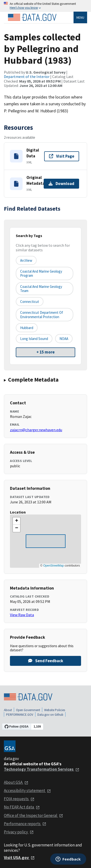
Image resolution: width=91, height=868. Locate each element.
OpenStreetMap (54, 566)
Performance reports (25, 824)
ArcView (26, 260)
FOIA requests (19, 799)
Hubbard (27, 328)
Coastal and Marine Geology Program (41, 273)
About (8, 710)
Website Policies (55, 710)
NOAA (64, 339)
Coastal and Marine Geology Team (41, 289)
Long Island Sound (34, 339)
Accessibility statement (27, 791)
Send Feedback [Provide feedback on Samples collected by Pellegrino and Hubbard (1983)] (46, 661)
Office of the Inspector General (33, 815)
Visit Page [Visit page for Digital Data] (62, 156)
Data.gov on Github (50, 715)
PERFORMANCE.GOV (20, 715)
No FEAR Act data (22, 807)
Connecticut (30, 302)
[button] (17, 521)
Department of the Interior (27, 77)
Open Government (28, 710)
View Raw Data (22, 615)
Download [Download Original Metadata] (61, 184)
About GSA (16, 782)
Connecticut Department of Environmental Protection (42, 315)
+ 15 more (45, 352)
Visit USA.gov (19, 858)
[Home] (32, 17)
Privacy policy (19, 832)
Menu (80, 17)
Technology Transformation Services (42, 769)
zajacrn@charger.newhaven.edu (36, 430)
